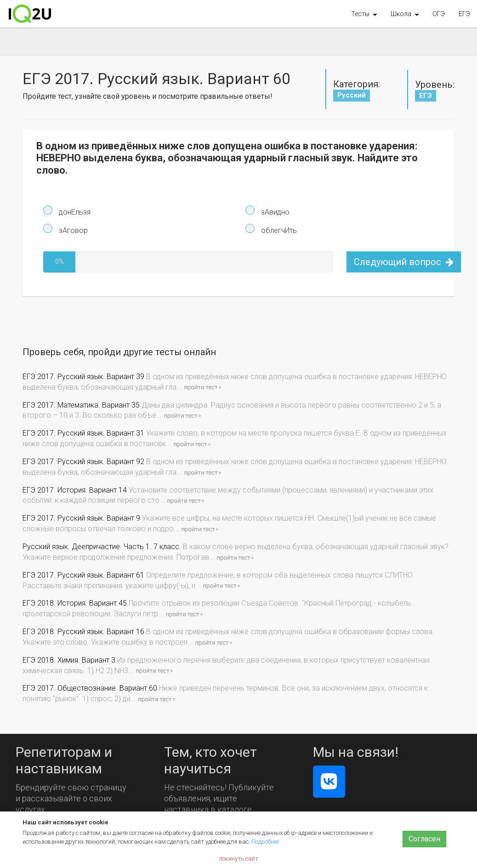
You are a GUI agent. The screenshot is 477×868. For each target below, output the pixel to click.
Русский (352, 95)
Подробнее (265, 842)
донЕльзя (74, 212)
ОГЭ (439, 14)
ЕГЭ (464, 14)
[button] (364, 14)
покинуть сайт (239, 859)
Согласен (424, 839)
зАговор (72, 230)
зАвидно (274, 212)
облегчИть (278, 230)
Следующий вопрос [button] (404, 262)
